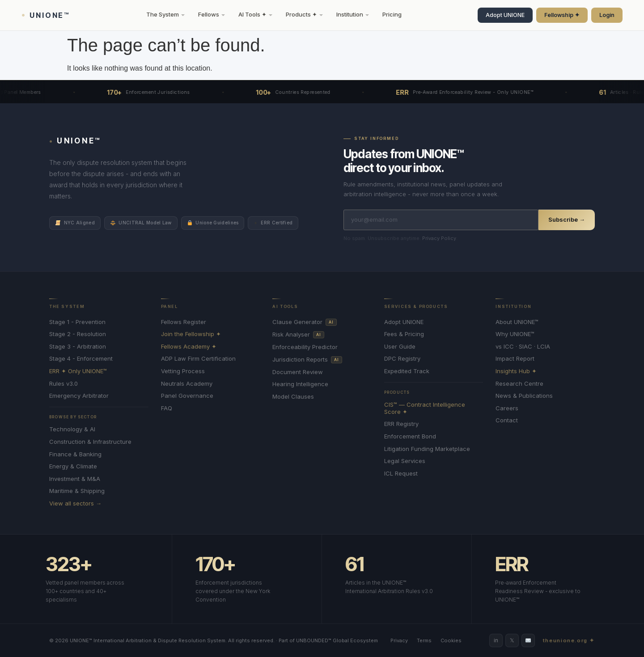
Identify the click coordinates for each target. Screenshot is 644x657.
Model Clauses (293, 397)
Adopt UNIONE (505, 15)
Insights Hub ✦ (516, 371)
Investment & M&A (75, 479)
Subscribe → (567, 219)
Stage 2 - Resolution (78, 334)
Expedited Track (407, 371)
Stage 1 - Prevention (77, 322)
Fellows (212, 14)
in (496, 640)
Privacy (399, 640)
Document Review (298, 372)
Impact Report (515, 359)
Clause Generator (304, 322)
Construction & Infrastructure (90, 442)
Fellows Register (184, 322)
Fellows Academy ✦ (189, 347)
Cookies (451, 640)
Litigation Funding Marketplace (427, 449)
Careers (507, 408)
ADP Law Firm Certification (198, 359)
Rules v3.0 (64, 384)
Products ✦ (304, 14)
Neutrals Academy (187, 384)
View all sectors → (75, 503)
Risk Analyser (298, 335)
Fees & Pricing (404, 334)
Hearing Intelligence (300, 384)
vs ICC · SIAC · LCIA (523, 347)
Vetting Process (183, 371)
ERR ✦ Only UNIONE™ (78, 371)
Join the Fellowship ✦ (191, 334)
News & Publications (524, 396)
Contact (507, 420)
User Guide (400, 347)
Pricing (392, 14)
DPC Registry (402, 359)
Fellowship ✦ (562, 15)
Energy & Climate (73, 466)
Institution (353, 14)
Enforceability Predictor (305, 347)
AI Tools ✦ (255, 14)
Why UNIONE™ (515, 334)
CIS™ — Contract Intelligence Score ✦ (425, 408)
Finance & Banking (75, 454)
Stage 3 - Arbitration (78, 347)
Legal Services (405, 461)
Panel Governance (187, 396)
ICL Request (401, 474)
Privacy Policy (439, 238)
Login (607, 15)
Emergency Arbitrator (79, 396)
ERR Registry (401, 424)
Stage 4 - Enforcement (81, 359)
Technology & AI (72, 429)
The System (165, 14)
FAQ (167, 408)
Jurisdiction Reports (307, 360)
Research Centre (519, 384)
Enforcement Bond (410, 436)
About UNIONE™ (517, 322)
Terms (424, 640)
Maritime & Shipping (77, 491)
